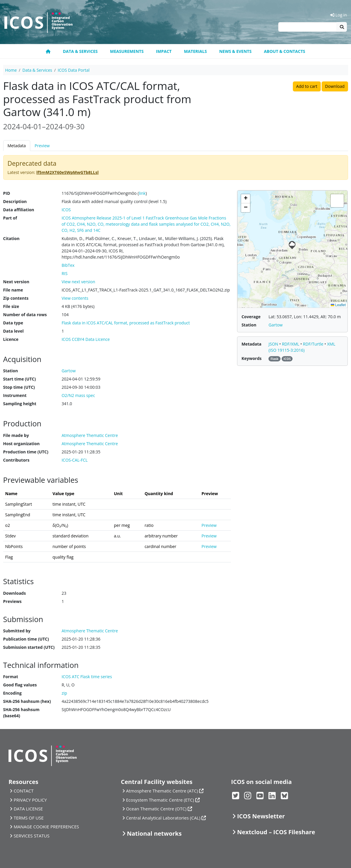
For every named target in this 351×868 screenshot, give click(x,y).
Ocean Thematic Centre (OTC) (156, 809)
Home (11, 70)
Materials (195, 51)
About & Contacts (284, 51)
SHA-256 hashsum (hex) (27, 701)
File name (13, 290)
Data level (14, 331)
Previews (12, 601)
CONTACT (23, 791)
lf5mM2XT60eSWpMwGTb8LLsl (68, 172)
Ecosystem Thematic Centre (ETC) (160, 800)
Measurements (127, 51)
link (142, 193)
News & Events (235, 51)
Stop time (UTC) (19, 387)
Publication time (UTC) (26, 639)
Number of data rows (25, 315)
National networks (154, 833)
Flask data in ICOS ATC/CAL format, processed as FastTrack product (126, 323)
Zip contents (16, 298)
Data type (13, 323)
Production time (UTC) (26, 452)
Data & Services (80, 51)
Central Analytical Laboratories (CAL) (163, 818)
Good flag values (20, 685)
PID (7, 193)
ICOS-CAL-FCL (75, 460)
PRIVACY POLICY (30, 800)
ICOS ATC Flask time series (87, 677)
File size (11, 306)
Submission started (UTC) (29, 647)
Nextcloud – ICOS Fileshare (276, 832)
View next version (78, 282)
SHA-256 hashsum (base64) (21, 713)
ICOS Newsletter (261, 816)
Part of (10, 218)
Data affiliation (19, 210)
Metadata (17, 146)
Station (11, 371)
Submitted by (17, 631)
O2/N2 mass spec (78, 395)
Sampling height (20, 404)
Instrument (15, 395)
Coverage (251, 317)
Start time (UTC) (20, 379)
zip (64, 693)
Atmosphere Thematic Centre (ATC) (162, 791)
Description (15, 201)
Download (335, 86)
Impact (164, 51)
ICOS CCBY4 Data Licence (86, 339)
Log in (339, 15)
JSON (274, 344)
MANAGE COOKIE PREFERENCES (46, 827)
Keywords (251, 358)
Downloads (15, 593)
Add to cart (307, 86)
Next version (16, 282)
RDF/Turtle (314, 344)
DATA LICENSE (28, 809)
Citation (11, 238)
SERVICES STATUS (31, 836)
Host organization (21, 444)
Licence (11, 339)
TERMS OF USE (28, 818)
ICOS (66, 210)
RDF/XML (291, 344)
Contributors (16, 460)
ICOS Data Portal (74, 70)
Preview (42, 146)
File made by (16, 435)
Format (11, 677)
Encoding (12, 693)
